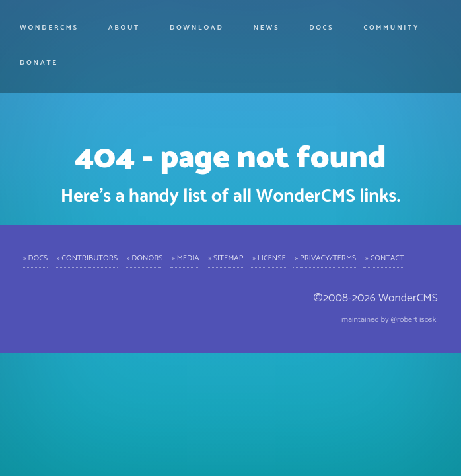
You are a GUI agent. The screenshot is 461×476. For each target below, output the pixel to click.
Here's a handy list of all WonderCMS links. (230, 196)
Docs (321, 28)
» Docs (35, 258)
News (266, 28)
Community (391, 28)
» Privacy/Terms (325, 258)
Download (196, 28)
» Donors (144, 258)
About (124, 28)
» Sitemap (225, 258)
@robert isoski (414, 320)
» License (268, 258)
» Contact (383, 258)
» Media (185, 258)
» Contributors (86, 258)
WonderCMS (49, 28)
